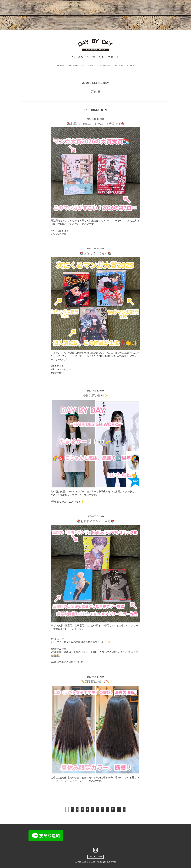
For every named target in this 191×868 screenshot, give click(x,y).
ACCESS (119, 65)
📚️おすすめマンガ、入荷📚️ (95, 521)
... (119, 809)
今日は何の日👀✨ (95, 396)
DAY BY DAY (89, 862)
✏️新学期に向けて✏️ (95, 682)
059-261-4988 (96, 857)
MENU (91, 65)
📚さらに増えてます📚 (95, 254)
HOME (60, 65)
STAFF (131, 65)
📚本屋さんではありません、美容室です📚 (95, 124)
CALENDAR (105, 65)
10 (113, 809)
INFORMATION (76, 65)
